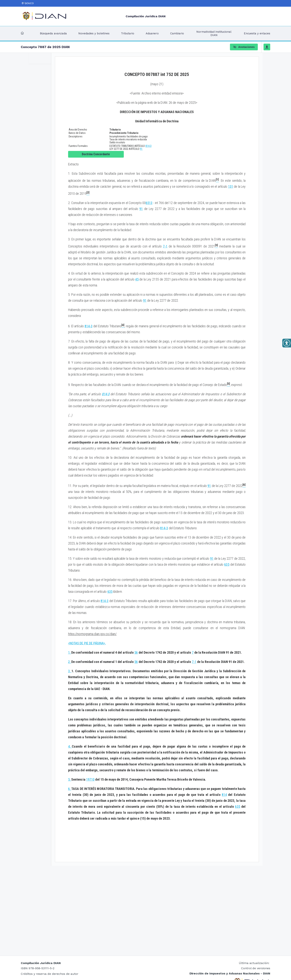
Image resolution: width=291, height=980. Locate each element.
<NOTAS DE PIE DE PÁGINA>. (87, 643)
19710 (90, 779)
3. (70, 671)
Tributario (128, 33)
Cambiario (177, 33)
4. (70, 746)
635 (227, 564)
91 (141, 149)
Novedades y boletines (94, 33)
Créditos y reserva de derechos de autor (50, 974)
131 (231, 186)
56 (136, 652)
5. (70, 779)
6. (70, 789)
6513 (149, 203)
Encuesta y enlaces (257, 33)
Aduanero (152, 33)
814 (224, 795)
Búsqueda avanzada (53, 33)
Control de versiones (256, 968)
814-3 (149, 146)
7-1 (165, 246)
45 (137, 279)
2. (70, 662)
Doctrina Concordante (96, 154)
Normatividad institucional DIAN (214, 33)
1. (70, 652)
